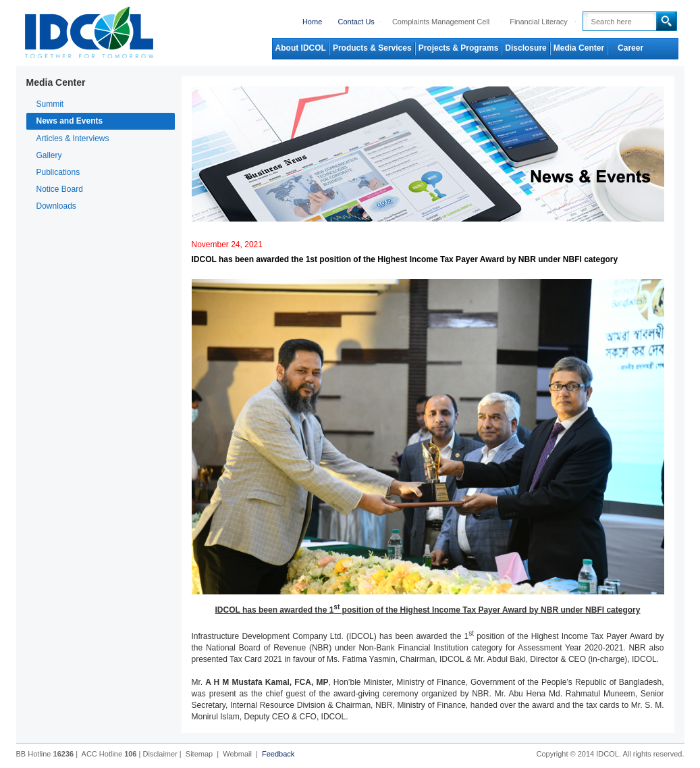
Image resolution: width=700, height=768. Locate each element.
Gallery (49, 155)
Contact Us (356, 22)
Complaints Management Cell (441, 22)
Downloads (56, 206)
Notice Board (60, 189)
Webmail (237, 754)
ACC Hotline (109, 754)
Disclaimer (160, 754)
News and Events (70, 121)
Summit (50, 104)
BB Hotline (45, 754)
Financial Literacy (539, 22)
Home (312, 22)
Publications (58, 172)
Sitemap (199, 754)
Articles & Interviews (73, 138)
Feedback (278, 754)
